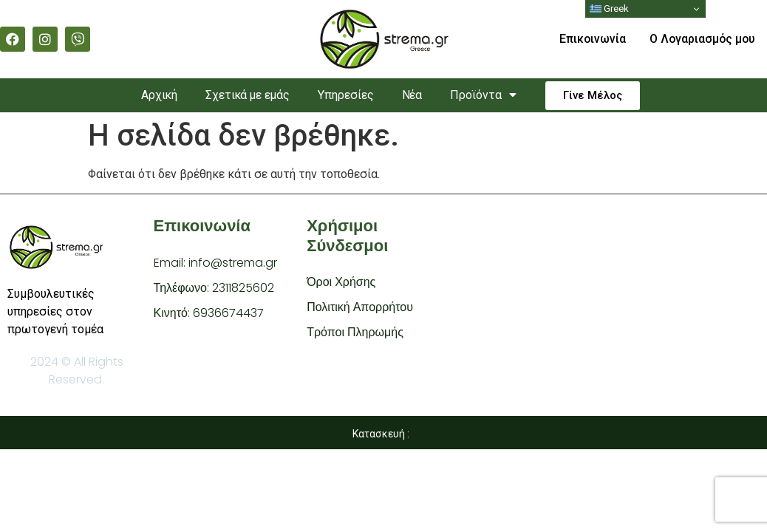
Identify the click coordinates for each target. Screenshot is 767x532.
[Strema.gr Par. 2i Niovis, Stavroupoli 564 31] (614, 309)
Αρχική (154, 95)
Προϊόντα (489, 95)
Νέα (415, 95)
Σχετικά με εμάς (246, 95)
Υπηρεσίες (347, 95)
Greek (609, 9)
